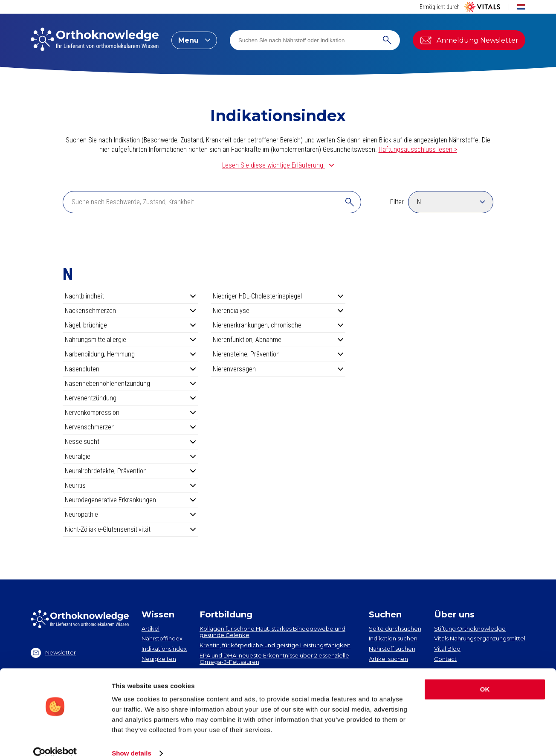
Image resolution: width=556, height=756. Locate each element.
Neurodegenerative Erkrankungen (130, 500)
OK (485, 675)
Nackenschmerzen (130, 311)
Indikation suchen (393, 638)
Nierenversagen (278, 369)
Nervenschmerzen (130, 427)
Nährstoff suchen (392, 649)
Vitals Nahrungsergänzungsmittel (480, 638)
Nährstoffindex (162, 638)
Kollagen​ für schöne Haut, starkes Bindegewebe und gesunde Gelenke (272, 632)
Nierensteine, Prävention (278, 354)
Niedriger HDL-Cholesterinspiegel (278, 296)
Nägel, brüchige (130, 325)
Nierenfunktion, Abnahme (278, 340)
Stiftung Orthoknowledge (470, 629)
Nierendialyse (278, 311)
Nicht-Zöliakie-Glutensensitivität (130, 529)
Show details (132, 739)
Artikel (151, 629)
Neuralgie (130, 456)
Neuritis (130, 485)
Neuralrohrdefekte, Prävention (130, 471)
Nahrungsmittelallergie (130, 340)
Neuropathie (130, 514)
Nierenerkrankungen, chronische (278, 325)
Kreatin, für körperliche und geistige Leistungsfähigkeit (275, 645)
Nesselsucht (130, 442)
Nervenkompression (130, 413)
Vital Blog (447, 649)
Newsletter (53, 653)
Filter (397, 202)
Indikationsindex (164, 649)
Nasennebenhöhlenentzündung (130, 384)
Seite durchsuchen (395, 629)
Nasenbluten (130, 369)
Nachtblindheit (130, 296)
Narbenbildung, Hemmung (130, 354)
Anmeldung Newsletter (469, 40)
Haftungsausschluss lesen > (418, 149)
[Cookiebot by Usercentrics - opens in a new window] (55, 739)
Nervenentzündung (130, 398)
